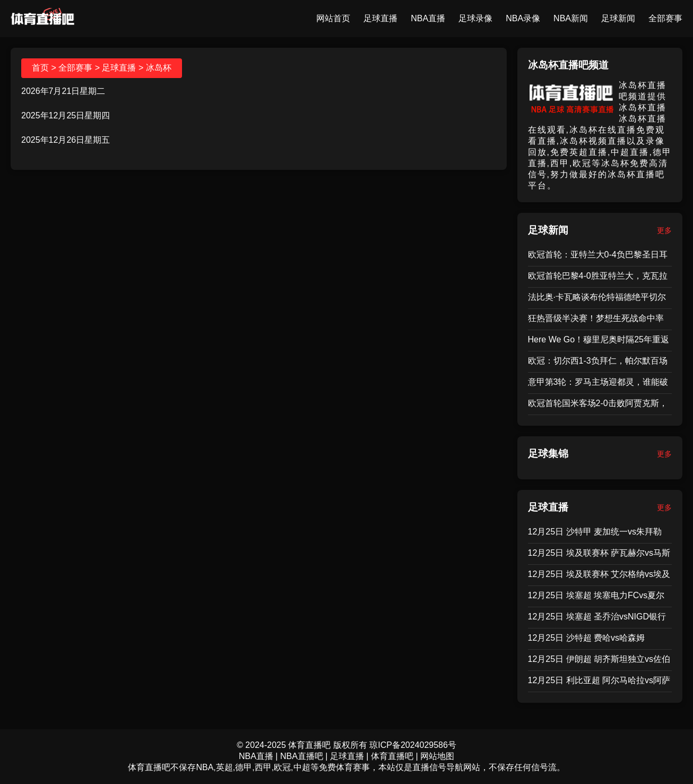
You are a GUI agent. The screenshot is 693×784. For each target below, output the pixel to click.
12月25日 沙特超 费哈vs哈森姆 (586, 638)
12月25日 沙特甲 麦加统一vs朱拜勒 (595, 532)
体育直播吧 (392, 756)
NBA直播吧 (302, 756)
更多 (664, 230)
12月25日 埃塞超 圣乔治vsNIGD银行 (597, 617)
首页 (40, 68)
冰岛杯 (159, 68)
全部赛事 (665, 18)
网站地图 (437, 756)
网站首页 (333, 18)
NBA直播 (428, 18)
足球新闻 (618, 18)
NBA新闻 (571, 18)
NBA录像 (523, 18)
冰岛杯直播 (643, 107)
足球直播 (380, 18)
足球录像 (475, 18)
